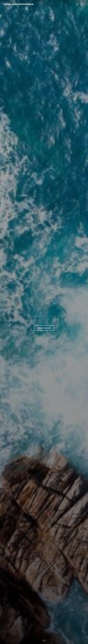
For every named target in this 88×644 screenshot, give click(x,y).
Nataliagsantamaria (21, 4)
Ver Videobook (44, 328)
